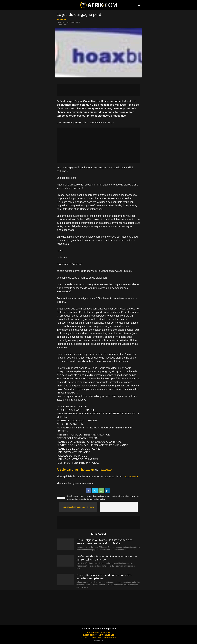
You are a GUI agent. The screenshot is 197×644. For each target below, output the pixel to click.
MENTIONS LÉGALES (106, 635)
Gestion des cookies (109, 638)
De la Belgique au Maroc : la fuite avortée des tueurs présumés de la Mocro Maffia (104, 542)
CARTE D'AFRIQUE (93, 632)
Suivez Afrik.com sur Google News (78, 507)
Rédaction (61, 19)
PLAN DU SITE (106, 632)
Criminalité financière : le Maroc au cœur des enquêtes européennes (104, 577)
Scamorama (131, 476)
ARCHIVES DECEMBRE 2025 (91, 638)
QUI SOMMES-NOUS (90, 635)
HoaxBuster (105, 470)
